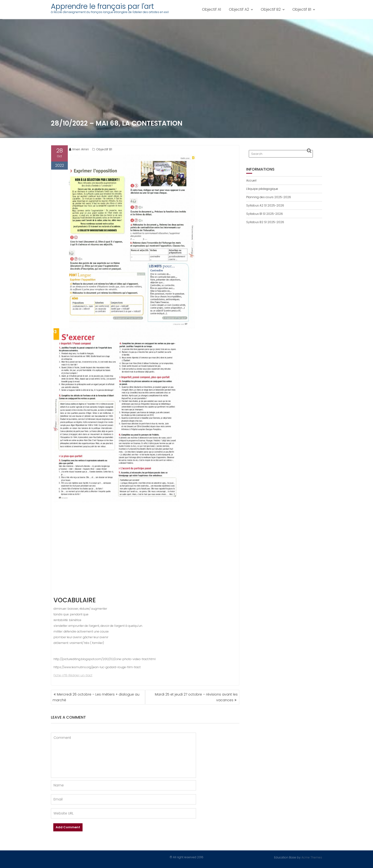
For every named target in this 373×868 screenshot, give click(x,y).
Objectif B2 (271, 9)
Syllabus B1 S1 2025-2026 (265, 214)
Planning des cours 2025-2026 (269, 197)
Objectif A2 (239, 9)
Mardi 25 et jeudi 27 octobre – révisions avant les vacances (196, 697)
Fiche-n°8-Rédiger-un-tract (73, 675)
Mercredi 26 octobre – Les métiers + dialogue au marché (96, 697)
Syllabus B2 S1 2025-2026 (265, 222)
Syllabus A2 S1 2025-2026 (265, 205)
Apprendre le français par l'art (102, 6)
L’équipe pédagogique (262, 189)
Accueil (251, 180)
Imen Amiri (79, 149)
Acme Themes (312, 857)
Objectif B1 (302, 9)
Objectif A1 (211, 9)
